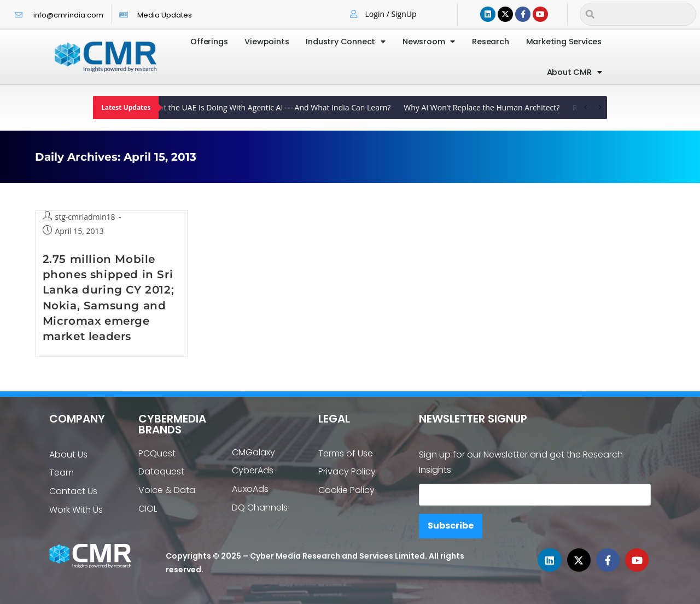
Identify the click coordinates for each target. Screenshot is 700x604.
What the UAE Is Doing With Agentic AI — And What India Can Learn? (272, 107)
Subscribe (451, 526)
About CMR (574, 72)
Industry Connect (346, 42)
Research (490, 42)
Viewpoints (267, 42)
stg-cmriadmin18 (85, 217)
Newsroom (429, 42)
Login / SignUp (391, 14)
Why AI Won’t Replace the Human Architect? (484, 107)
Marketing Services (564, 42)
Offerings (209, 42)
